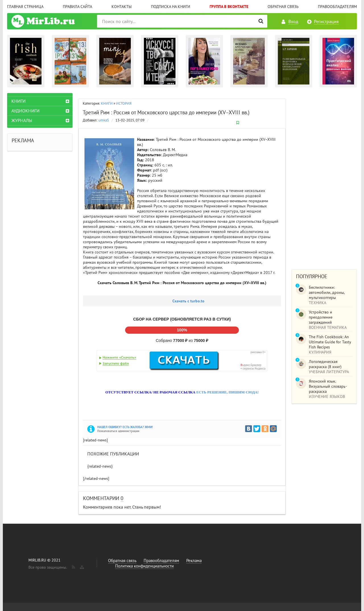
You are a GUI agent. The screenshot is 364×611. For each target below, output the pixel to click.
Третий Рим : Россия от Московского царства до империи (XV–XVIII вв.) (166, 112)
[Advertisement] (324, 178)
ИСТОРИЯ (124, 103)
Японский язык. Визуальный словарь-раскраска (328, 386)
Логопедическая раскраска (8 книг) (325, 364)
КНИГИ (107, 103)
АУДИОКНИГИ (25, 111)
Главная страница (25, 7)
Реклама (194, 561)
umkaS (104, 120)
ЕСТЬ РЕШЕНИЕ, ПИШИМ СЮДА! (227, 392)
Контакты (122, 7)
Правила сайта (77, 7)
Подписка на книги (171, 7)
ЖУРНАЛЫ (22, 120)
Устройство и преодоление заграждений (321, 317)
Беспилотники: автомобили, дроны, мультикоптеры (327, 292)
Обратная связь (283, 7)
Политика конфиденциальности (144, 566)
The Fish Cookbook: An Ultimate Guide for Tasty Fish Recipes (330, 342)
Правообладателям (337, 7)
